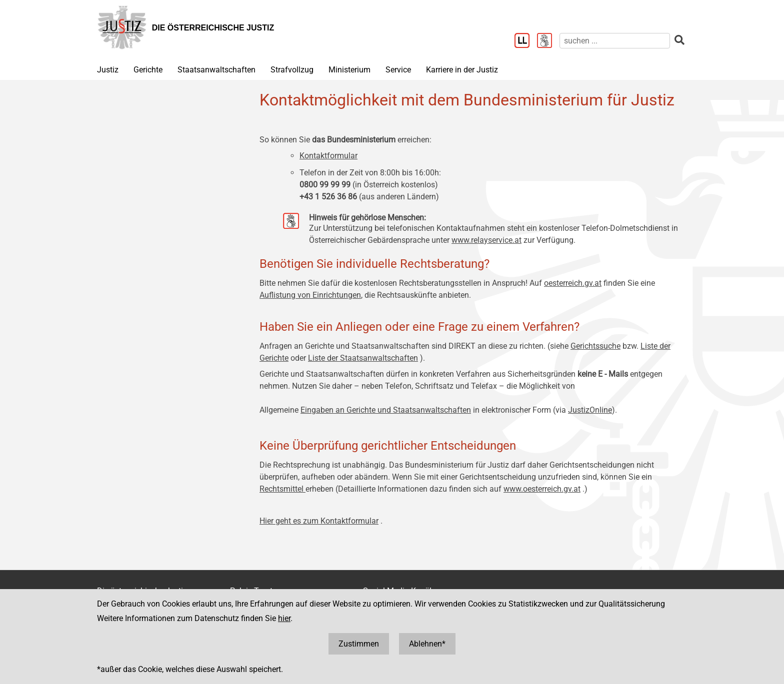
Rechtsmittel (282, 489)
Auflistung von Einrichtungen (310, 295)
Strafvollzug (292, 70)
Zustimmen (359, 644)
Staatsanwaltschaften (216, 70)
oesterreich (563, 283)
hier (284, 618)
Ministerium (349, 70)
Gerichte (148, 70)
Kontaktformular (328, 156)
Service (398, 70)
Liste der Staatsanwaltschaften (363, 358)
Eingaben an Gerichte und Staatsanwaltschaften (386, 410)
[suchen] (615, 41)
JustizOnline (590, 410)
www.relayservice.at (486, 240)
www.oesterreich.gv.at (542, 489)
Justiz (108, 70)
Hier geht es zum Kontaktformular (319, 521)
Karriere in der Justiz (462, 70)
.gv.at (592, 283)
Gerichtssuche (595, 346)
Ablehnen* (427, 644)
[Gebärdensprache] (548, 41)
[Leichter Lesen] (526, 41)
